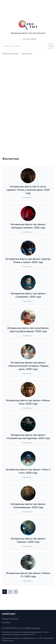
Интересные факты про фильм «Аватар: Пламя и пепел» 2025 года (28, 261)
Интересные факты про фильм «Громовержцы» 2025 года (28, 506)
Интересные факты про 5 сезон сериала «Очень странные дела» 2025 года (28, 190)
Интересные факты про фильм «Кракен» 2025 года (28, 540)
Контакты (6, 622)
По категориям (28, 39)
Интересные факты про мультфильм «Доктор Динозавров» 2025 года (28, 330)
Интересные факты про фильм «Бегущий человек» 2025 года (28, 226)
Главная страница (10, 54)
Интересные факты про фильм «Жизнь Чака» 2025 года (28, 402)
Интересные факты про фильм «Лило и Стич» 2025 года (28, 471)
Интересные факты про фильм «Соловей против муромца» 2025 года (28, 437)
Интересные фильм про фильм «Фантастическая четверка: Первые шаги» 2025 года (28, 366)
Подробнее (28, 198)
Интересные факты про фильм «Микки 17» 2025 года (28, 575)
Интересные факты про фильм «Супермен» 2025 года (28, 295)
